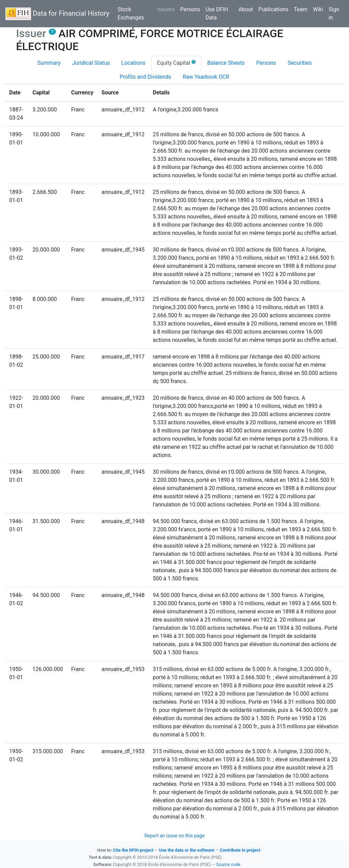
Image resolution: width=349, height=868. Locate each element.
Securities (300, 63)
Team (301, 9)
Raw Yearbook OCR (206, 77)
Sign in (334, 13)
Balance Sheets (226, 63)
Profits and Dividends (145, 77)
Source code (229, 864)
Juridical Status (91, 63)
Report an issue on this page (175, 836)
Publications (273, 9)
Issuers (167, 9)
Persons (190, 9)
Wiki (318, 9)
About (246, 9)
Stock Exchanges (131, 13)
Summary (49, 63)
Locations (133, 63)
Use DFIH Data (217, 13)
